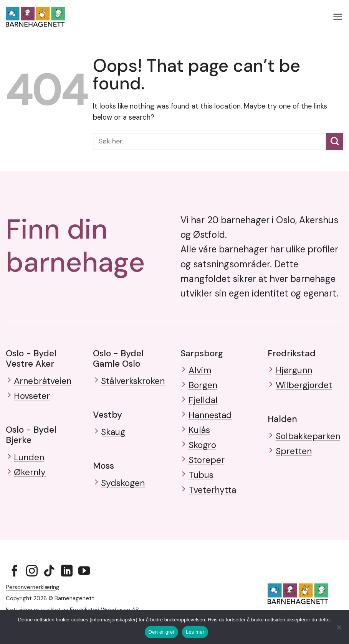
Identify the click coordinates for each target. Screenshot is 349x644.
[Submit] (335, 141)
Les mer (195, 632)
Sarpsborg (202, 353)
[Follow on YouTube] (84, 576)
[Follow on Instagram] (32, 576)
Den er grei (161, 632)
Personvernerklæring (33, 591)
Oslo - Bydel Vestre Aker (31, 358)
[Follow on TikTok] (49, 576)
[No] (339, 629)
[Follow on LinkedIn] (67, 576)
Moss (103, 466)
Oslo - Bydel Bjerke (31, 436)
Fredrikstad (292, 353)
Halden (282, 420)
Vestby (108, 415)
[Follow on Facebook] (15, 576)
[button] (338, 17)
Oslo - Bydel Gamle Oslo (118, 358)
